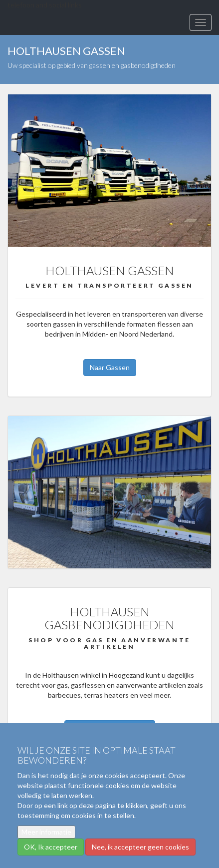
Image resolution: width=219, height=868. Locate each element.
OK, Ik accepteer (51, 847)
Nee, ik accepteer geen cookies (140, 847)
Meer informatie (46, 832)
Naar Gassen (110, 367)
